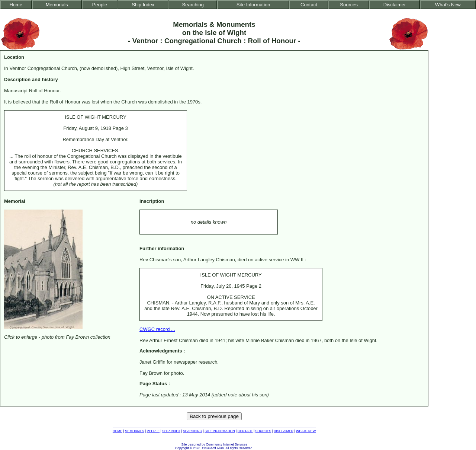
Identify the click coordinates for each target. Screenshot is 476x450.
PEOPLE (153, 431)
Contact (309, 5)
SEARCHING (192, 431)
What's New (448, 5)
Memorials (57, 5)
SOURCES (263, 431)
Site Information (253, 5)
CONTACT (245, 431)
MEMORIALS (135, 431)
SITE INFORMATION (220, 431)
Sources (349, 5)
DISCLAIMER (284, 431)
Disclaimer (395, 5)
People (100, 5)
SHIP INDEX (171, 431)
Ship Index (143, 5)
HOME (118, 431)
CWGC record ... (157, 329)
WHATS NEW (306, 431)
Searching (193, 5)
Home (16, 5)
